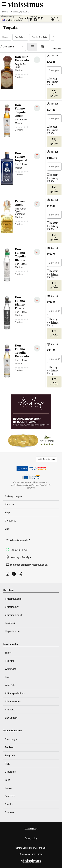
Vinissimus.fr (12, 607)
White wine (11, 669)
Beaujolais (10, 772)
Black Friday (11, 718)
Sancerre (10, 812)
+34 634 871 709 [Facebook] (19, 550)
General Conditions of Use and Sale (31, 848)
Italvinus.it (10, 623)
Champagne (11, 739)
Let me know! (54, 93)
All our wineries (13, 701)
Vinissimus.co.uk (14, 615)
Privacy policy (31, 838)
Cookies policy (31, 829)
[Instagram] (8, 575)
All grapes (10, 710)
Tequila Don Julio (39, 37)
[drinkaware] (31, 485)
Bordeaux (10, 747)
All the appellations (15, 693)
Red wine (10, 661)
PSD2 (22, 469)
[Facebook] (15, 575)
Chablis (9, 804)
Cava (8, 677)
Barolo (8, 788)
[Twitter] (21, 575)
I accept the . (53, 81)
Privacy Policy (53, 83)
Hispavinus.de (12, 631)
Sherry (8, 653)
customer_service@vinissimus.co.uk (29, 565)
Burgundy (10, 756)
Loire (8, 780)
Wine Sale (10, 685)
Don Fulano (20, 37)
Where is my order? (20, 540)
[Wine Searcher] (31, 441)
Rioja (8, 764)
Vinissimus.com (13, 599)
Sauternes (10, 796)
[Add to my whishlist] (37, 60)
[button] (53, 19)
